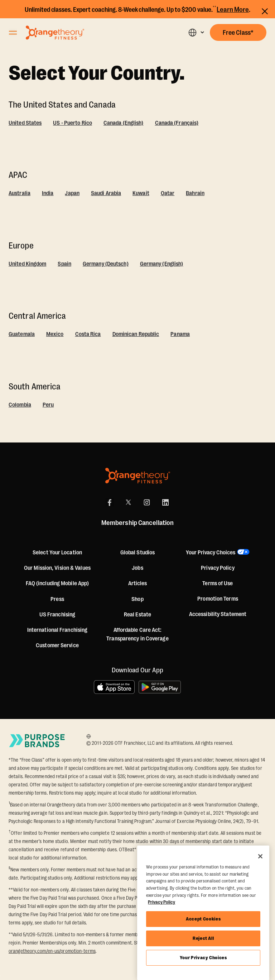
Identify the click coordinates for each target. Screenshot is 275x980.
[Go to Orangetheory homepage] (55, 33)
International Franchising (57, 630)
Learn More (233, 10)
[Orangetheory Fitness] (138, 476)
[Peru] (48, 406)
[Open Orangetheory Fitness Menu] (13, 33)
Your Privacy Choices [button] (211, 553)
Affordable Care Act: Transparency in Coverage (137, 634)
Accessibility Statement (218, 614)
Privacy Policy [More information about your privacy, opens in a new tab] (161, 902)
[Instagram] (147, 502)
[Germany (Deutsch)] (106, 265)
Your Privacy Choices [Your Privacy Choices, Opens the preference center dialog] (203, 958)
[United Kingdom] (27, 265)
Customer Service (57, 645)
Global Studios (137, 553)
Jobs (137, 568)
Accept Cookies (203, 919)
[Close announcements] (265, 10)
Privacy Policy (218, 568)
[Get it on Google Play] (160, 687)
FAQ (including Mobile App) (57, 583)
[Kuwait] (141, 194)
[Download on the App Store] (114, 687)
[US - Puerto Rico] (73, 124)
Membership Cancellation (137, 523)
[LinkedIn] (165, 502)
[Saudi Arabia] (106, 194)
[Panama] (180, 335)
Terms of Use (218, 583)
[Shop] (137, 599)
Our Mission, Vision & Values (57, 568)
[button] (196, 32)
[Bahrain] (195, 194)
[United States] (25, 124)
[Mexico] (55, 335)
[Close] (260, 856)
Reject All (203, 938)
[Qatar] (168, 194)
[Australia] (20, 194)
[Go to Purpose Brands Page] (37, 740)
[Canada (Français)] (177, 124)
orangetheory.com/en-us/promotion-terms (52, 951)
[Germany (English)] (162, 265)
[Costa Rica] (88, 335)
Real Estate (137, 615)
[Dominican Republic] (136, 335)
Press (57, 599)
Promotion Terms (218, 599)
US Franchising (57, 615)
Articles (138, 583)
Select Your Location (57, 553)
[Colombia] (20, 406)
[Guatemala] (22, 335)
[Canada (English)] (124, 124)
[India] (48, 194)
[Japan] (72, 194)
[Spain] (64, 265)
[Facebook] (110, 502)
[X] (128, 502)
